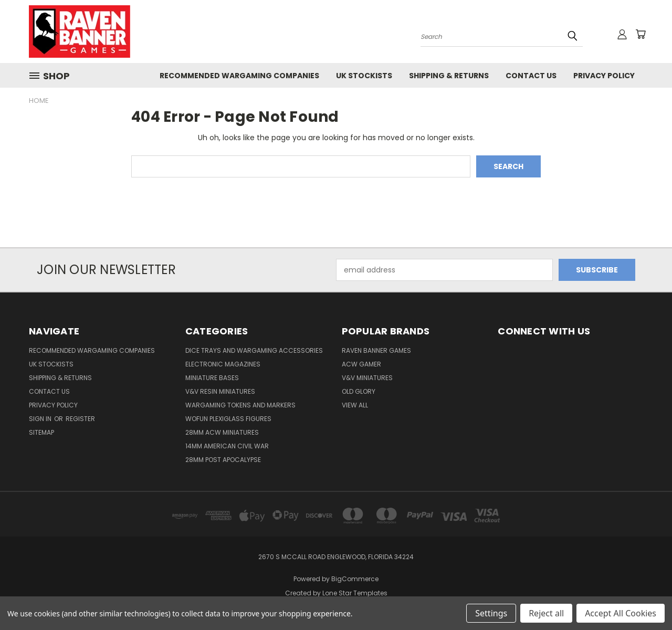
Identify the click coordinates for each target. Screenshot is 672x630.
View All (355, 405)
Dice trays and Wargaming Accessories (254, 350)
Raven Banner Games (376, 350)
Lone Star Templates (355, 593)
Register (80, 419)
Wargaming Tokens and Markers (240, 405)
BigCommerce (355, 579)
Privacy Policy (604, 76)
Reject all (546, 613)
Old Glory (359, 391)
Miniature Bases (212, 378)
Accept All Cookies (621, 613)
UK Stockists (364, 76)
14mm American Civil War (227, 446)
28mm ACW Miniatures (222, 432)
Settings (491, 613)
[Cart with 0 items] (640, 34)
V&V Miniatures (367, 378)
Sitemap (41, 432)
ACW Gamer (361, 364)
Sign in (41, 419)
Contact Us (531, 76)
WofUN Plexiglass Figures (228, 419)
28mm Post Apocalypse (223, 460)
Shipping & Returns (449, 76)
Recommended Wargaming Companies (239, 76)
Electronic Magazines (223, 364)
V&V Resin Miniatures (220, 391)
